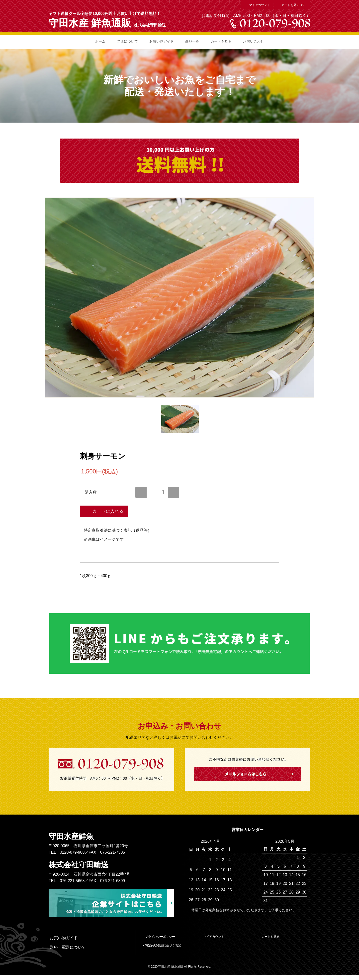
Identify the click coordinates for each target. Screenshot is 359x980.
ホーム (100, 41)
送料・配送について (68, 947)
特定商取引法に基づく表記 (163, 945)
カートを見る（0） (292, 5)
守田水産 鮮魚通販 (90, 23)
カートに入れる (104, 511)
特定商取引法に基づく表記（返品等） (118, 530)
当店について (127, 41)
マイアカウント (257, 5)
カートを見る (221, 41)
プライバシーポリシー (160, 937)
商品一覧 (192, 41)
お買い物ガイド (162, 41)
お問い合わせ (254, 41)
